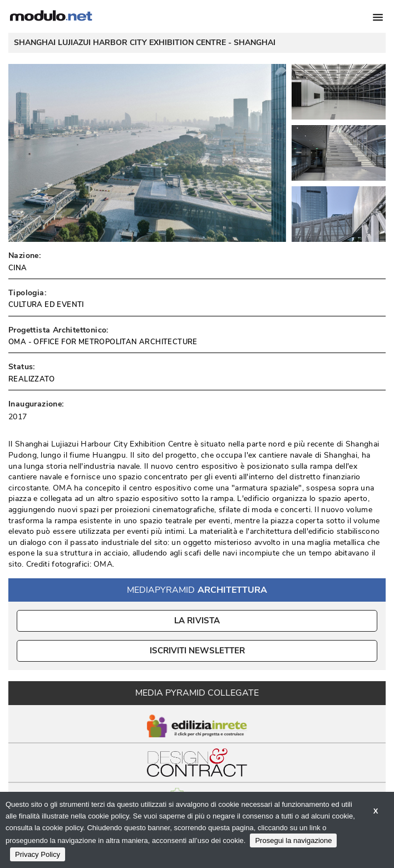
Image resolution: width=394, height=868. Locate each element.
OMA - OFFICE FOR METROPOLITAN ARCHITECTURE (103, 342)
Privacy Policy (38, 854)
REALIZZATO (31, 379)
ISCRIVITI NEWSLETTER (197, 651)
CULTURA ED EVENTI (46, 305)
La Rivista (197, 621)
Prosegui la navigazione (293, 840)
